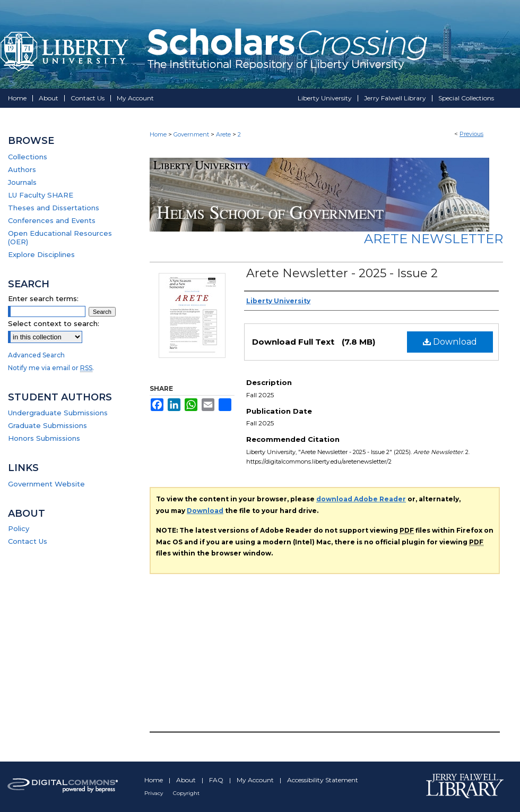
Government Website (46, 484)
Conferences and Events (52, 220)
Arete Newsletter (434, 239)
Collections (28, 157)
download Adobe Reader (361, 499)
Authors (22, 169)
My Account (256, 780)
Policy (19, 528)
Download (450, 342)
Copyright (186, 793)
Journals (22, 182)
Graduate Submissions (47, 425)
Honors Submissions (44, 438)
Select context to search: (54, 323)
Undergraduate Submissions (58, 413)
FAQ (217, 780)
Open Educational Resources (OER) (60, 237)
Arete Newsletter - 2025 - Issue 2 (342, 273)
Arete (223, 134)
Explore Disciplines (41, 254)
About (187, 780)
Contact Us (28, 541)
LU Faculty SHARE (41, 195)
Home (158, 134)
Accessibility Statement (323, 780)
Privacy (154, 793)
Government (191, 134)
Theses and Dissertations (54, 208)
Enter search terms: (43, 298)
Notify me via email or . (51, 368)
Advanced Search (36, 355)
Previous (471, 134)
